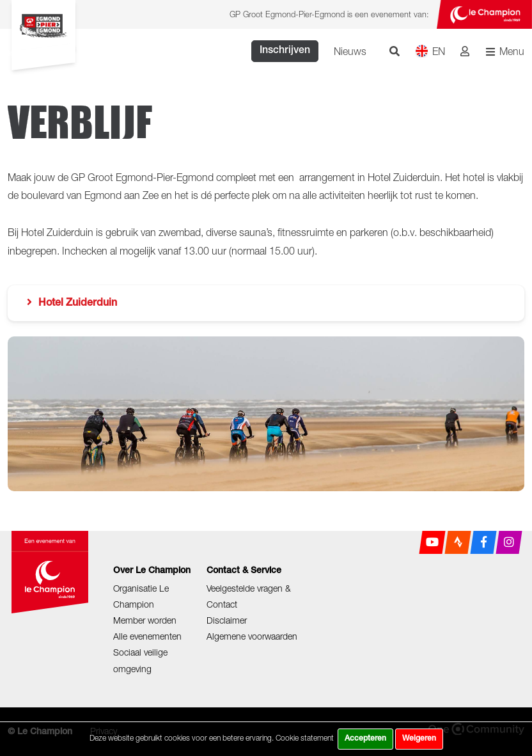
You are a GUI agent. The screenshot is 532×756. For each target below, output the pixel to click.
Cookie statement (305, 738)
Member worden (145, 620)
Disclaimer (227, 620)
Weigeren (419, 739)
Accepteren (365, 739)
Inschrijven (285, 51)
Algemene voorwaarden (252, 636)
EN (430, 51)
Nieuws (350, 51)
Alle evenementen (147, 636)
